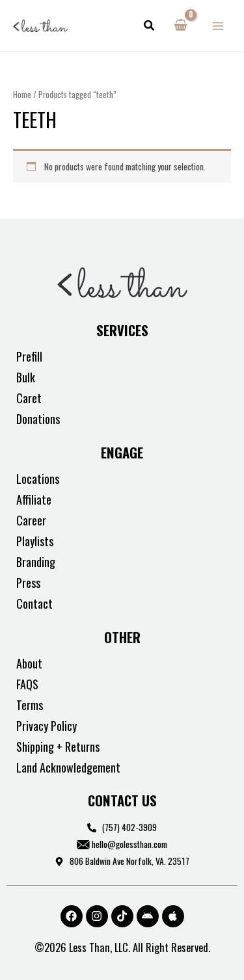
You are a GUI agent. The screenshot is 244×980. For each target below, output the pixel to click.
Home (22, 95)
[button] (150, 26)
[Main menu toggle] (218, 26)
